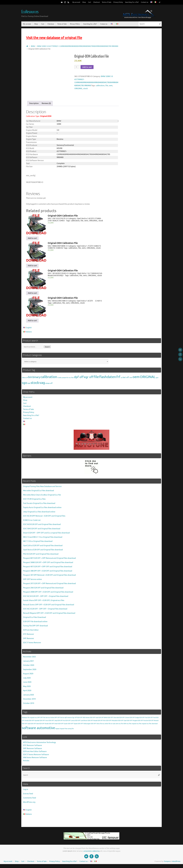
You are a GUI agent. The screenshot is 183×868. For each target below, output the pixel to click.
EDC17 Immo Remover (32, 644)
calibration (100, 86)
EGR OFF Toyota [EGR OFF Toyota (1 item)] (73, 725)
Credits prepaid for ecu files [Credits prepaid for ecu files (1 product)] (66, 379)
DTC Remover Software (32, 747)
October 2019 (29, 705)
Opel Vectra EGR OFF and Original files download (43, 551)
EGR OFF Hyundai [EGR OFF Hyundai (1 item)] (34, 722)
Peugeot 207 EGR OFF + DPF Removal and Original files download (49, 585)
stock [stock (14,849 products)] (35, 384)
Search (47, 348)
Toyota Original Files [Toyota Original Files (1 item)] (61, 730)
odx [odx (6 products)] (131, 379)
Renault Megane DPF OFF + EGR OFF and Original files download (49, 615)
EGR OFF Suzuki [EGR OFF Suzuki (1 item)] (63, 725)
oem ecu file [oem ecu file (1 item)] (119, 725)
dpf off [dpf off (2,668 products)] (79, 379)
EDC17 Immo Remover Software (36, 756)
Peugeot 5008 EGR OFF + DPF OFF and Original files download (48, 564)
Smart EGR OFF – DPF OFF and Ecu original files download (46, 535)
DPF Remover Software (32, 750)
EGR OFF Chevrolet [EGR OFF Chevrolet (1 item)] (113, 719)
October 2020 (29, 667)
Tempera (167, 863)
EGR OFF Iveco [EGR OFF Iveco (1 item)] (44, 722)
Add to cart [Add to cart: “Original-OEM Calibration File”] (32, 240)
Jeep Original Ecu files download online (39, 513)
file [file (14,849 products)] (96, 378)
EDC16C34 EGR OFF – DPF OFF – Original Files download (46, 598)
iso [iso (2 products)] (122, 379)
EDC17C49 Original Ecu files (34, 501)
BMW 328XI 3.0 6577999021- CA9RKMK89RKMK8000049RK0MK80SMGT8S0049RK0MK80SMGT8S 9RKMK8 (78, 46)
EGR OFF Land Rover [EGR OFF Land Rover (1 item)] (81, 722)
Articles (26, 762)
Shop (84, 2)
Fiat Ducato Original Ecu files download (39, 505)
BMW (33, 46)
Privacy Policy (118, 2)
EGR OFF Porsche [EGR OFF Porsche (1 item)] (143, 722)
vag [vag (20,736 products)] (42, 384)
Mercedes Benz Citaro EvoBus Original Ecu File (42, 496)
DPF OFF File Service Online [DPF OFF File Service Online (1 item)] (46, 719)
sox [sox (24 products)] (29, 385)
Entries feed (28, 795)
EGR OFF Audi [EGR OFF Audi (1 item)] (94, 719)
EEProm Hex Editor (31, 632)
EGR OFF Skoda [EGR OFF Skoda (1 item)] (44, 725)
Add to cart (87, 67)
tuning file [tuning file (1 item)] (71, 730)
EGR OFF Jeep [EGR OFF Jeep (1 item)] (53, 722)
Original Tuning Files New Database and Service (42, 488)
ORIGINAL (78, 89)
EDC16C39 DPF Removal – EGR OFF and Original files (44, 518)
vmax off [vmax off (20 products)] (49, 385)
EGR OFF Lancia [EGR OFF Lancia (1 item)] (70, 722)
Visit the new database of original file (54, 38)
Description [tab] (34, 105)
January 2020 (28, 696)
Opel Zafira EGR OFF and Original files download (43, 547)
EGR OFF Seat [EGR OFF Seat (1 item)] (35, 725)
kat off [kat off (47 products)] (126, 379)
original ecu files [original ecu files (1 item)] (137, 725)
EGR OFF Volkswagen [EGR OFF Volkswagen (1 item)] (84, 725)
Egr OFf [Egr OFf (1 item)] (75, 719)
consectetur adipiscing (91, 853)
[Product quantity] (77, 67)
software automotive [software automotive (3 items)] (38, 730)
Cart (90, 2)
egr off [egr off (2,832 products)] (89, 379)
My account (76, 2)
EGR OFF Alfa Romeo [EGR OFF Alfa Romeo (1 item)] (83, 719)
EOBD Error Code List (32, 522)
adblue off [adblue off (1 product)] (25, 379)
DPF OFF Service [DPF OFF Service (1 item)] (59, 719)
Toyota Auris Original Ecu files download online (42, 509)
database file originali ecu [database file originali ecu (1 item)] (29, 719)
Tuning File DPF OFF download (35, 627)
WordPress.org (29, 804)
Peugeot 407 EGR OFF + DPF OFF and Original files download (48, 568)
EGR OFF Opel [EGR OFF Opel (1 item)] (122, 722)
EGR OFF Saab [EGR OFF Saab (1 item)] (26, 725)
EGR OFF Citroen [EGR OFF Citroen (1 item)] (124, 719)
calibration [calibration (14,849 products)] (49, 378)
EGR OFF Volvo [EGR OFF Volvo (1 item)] (95, 725)
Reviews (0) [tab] (46, 105)
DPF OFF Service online (32, 581)
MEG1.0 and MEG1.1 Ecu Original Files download (43, 539)
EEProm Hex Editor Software (35, 753)
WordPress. (176, 863)
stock (85, 89)
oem (111, 86)
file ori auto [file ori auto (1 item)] (112, 725)
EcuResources (30, 12)
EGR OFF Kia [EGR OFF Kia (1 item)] (61, 722)
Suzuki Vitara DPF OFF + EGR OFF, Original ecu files (44, 602)
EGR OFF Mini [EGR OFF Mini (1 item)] (102, 722)
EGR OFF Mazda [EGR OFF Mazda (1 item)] (92, 722)
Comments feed (30, 800)
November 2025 (29, 658)
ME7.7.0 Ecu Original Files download (38, 543)
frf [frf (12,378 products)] (118, 379)
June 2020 (27, 684)
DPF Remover (29, 640)
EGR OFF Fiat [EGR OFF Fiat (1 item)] (143, 719)
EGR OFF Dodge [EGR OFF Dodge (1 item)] (134, 719)
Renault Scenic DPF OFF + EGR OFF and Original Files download (49, 606)
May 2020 (27, 688)
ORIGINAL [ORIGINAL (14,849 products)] (148, 378)
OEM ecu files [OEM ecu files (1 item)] (127, 725)
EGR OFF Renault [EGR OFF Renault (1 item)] (153, 722)
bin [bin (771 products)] (30, 379)
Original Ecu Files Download (35, 619)
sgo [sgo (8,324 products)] (25, 384)
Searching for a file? (132, 2)
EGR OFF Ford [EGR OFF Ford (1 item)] (152, 719)
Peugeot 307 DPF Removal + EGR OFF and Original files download (49, 577)
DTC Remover (29, 636)
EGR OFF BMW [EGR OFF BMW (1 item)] (103, 719)
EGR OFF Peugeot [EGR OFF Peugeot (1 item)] (132, 722)
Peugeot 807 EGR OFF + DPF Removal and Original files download (49, 560)
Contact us (145, 2)
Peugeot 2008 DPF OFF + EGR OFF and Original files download (48, 594)
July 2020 (27, 680)
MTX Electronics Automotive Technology (39, 744)
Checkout (96, 2)
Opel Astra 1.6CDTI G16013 (89, 302)
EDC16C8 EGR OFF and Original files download (42, 526)
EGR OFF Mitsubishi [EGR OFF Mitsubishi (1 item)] (112, 722)
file (107, 86)
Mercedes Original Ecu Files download (38, 492)
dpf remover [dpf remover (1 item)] (68, 719)
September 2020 (30, 671)
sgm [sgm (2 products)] (157, 379)
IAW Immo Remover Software (35, 759)
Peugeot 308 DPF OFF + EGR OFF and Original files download (48, 572)
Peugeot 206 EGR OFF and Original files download (43, 589)
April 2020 (27, 692)
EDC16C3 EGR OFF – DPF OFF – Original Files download (45, 611)
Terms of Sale (107, 2)
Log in (26, 791)
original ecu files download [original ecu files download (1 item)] (150, 725)
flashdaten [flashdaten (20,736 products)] (108, 378)
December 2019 (29, 701)
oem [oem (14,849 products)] (136, 378)
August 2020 (28, 675)
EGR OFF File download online (35, 623)
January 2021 (28, 663)
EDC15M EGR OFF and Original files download (42, 530)
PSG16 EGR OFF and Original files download (41, 556)
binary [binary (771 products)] (36, 379)
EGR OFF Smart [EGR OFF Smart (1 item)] (53, 725)
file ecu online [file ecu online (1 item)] (104, 725)
